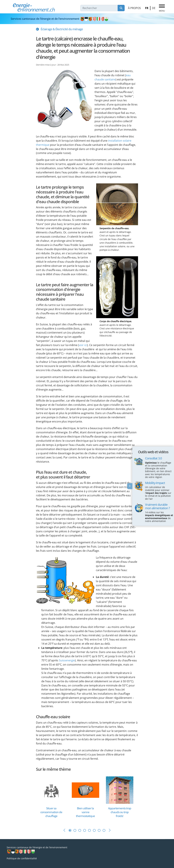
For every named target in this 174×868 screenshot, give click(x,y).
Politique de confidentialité (22, 858)
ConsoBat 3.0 (153, 458)
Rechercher (121, 8)
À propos (134, 8)
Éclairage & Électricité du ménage (62, 29)
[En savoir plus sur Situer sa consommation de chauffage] (51, 790)
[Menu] (162, 8)
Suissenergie (67, 660)
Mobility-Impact (155, 483)
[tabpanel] (53, 799)
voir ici (83, 345)
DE (154, 8)
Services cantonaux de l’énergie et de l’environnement (60, 19)
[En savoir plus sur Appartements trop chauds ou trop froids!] (120, 790)
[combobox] (99, 8)
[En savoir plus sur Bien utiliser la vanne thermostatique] (85, 790)
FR (147, 8)
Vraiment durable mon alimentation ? (157, 506)
